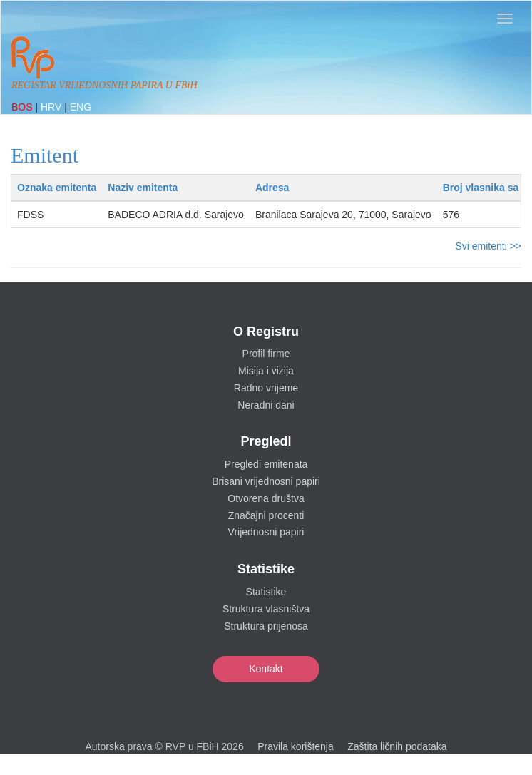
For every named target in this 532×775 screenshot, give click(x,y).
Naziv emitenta (143, 188)
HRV (52, 107)
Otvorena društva (266, 498)
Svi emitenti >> (488, 246)
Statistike (266, 592)
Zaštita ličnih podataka (397, 746)
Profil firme (266, 354)
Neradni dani (266, 405)
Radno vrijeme (266, 388)
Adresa (272, 188)
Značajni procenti (266, 515)
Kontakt (266, 669)
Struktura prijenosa (266, 626)
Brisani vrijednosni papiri (266, 481)
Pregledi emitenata (266, 464)
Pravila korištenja (296, 746)
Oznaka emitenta (57, 188)
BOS (23, 107)
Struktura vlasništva (266, 609)
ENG (81, 107)
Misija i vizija (266, 371)
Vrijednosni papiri (266, 532)
